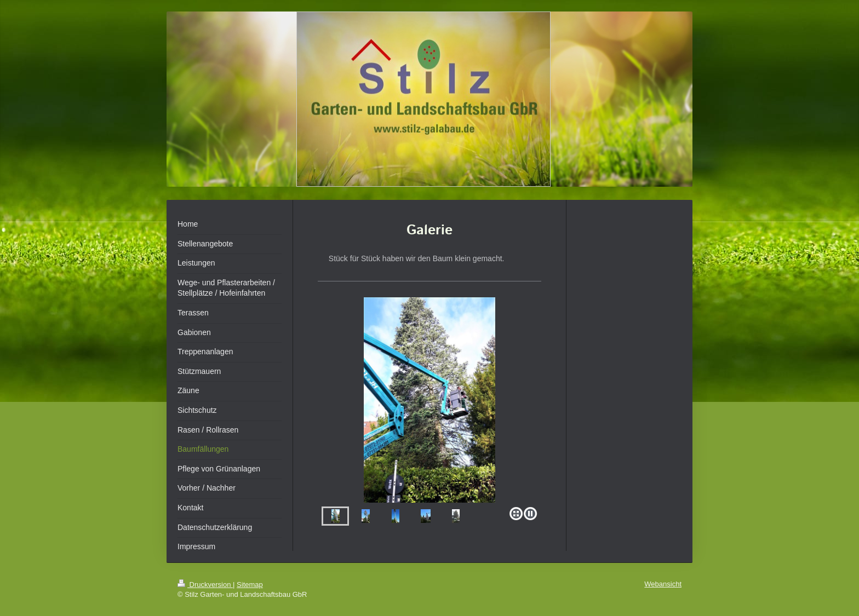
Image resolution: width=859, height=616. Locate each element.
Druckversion (205, 585)
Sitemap (250, 585)
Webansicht (663, 584)
